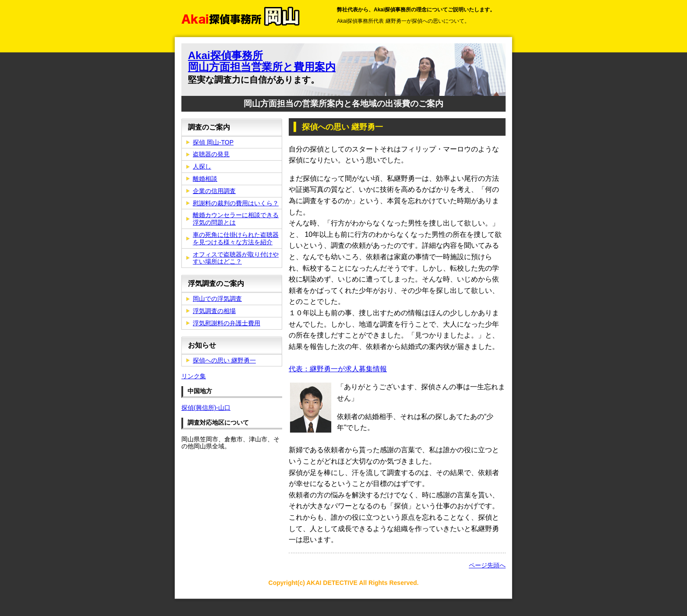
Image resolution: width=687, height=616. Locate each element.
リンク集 (194, 376)
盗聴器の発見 (211, 154)
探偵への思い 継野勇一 (224, 360)
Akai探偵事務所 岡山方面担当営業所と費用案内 (262, 61)
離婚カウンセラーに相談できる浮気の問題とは (236, 219)
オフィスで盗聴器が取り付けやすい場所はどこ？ (236, 258)
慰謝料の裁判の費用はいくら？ (236, 203)
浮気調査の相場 (214, 311)
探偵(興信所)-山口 (206, 408)
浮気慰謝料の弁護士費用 (227, 323)
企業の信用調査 (214, 191)
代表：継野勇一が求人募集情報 (338, 369)
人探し (202, 166)
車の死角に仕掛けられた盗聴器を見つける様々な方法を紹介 (236, 238)
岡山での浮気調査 (217, 299)
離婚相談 (205, 179)
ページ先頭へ (487, 565)
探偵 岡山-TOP (213, 142)
